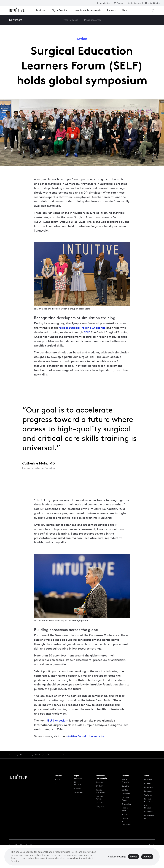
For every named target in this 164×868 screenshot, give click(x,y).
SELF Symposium (57, 720)
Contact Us (149, 812)
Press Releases (70, 20)
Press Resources (93, 20)
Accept (147, 858)
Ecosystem (100, 807)
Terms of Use (130, 845)
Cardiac (125, 790)
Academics (100, 803)
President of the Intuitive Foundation (39, 468)
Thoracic (125, 814)
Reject (133, 858)
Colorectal (126, 794)
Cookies (100, 845)
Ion (56, 783)
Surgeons (100, 782)
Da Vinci (58, 779)
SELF (87, 332)
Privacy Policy (114, 845)
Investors (148, 791)
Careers (148, 783)
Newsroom (16, 20)
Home (11, 755)
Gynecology (127, 804)
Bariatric (125, 786)
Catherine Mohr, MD (39, 463)
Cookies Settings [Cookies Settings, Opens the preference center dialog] (117, 858)
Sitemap (144, 845)
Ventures (148, 795)
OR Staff (99, 786)
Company (148, 779)
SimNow (78, 789)
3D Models (78, 792)
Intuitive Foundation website (85, 736)
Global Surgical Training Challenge (82, 328)
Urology (125, 818)
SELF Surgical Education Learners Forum (52, 755)
